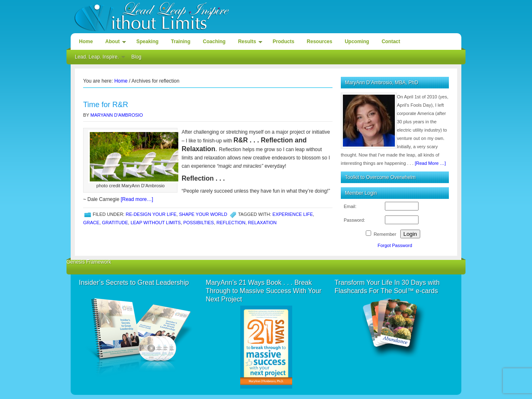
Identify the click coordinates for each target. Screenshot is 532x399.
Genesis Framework (89, 262)
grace (91, 223)
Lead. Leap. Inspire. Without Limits (266, 16)
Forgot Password (395, 245)
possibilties (199, 223)
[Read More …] (430, 163)
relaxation (262, 223)
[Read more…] (137, 199)
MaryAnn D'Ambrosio (117, 115)
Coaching (214, 42)
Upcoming (357, 42)
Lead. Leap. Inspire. (98, 58)
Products (283, 42)
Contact (391, 42)
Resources (319, 42)
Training (181, 42)
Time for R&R (106, 105)
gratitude (115, 223)
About (113, 43)
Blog (136, 57)
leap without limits (156, 223)
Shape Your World (203, 214)
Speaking (147, 42)
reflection (231, 223)
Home (86, 42)
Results (248, 43)
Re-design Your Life (151, 214)
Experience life (293, 214)
